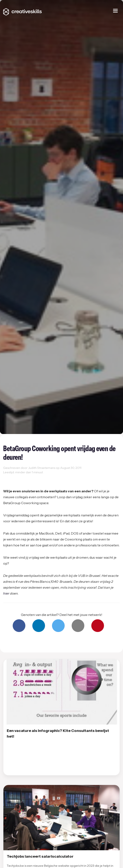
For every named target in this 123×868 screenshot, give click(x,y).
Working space (33, 477)
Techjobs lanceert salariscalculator (40, 856)
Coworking (12, 477)
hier (6, 593)
